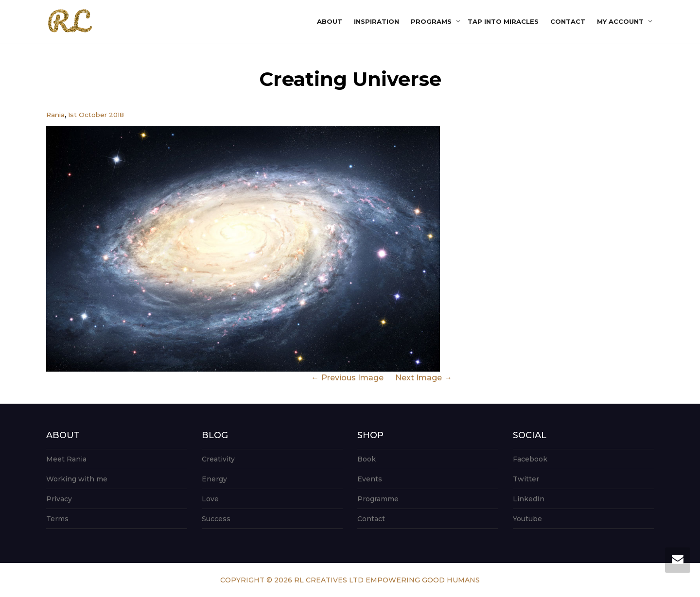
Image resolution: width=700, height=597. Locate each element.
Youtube (527, 519)
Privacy (59, 499)
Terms (57, 519)
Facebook (530, 459)
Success (216, 519)
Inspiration (376, 21)
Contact (568, 21)
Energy (214, 479)
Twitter (526, 479)
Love (210, 499)
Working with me (77, 479)
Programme (378, 499)
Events (370, 479)
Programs (432, 21)
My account (621, 21)
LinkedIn (529, 499)
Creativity (218, 459)
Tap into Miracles (503, 21)
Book (367, 459)
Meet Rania (66, 459)
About (330, 21)
